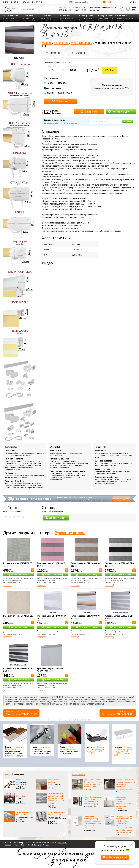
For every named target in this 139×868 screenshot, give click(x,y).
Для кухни (121, 18)
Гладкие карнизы (9, 18)
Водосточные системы (86, 20)
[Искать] (54, 9)
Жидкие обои (26, 20)
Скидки (109, 2)
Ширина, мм (52, 67)
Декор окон (66, 16)
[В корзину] (33, 570)
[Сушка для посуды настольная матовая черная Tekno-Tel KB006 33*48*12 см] (97, 735)
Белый (49, 93)
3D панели (33, 18)
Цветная (76, 244)
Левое (49, 83)
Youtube (46, 845)
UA (131, 2)
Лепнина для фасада (86, 18)
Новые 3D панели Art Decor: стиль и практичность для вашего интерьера (93, 800)
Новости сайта (79, 774)
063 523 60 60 (65, 10)
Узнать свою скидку (20, 575)
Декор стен (28, 16)
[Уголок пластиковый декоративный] (69, 735)
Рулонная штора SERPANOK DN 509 (21, 714)
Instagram (23, 845)
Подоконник (64, 20)
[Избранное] (122, 9)
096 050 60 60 (80, 7)
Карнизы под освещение (11, 20)
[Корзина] (134, 9)
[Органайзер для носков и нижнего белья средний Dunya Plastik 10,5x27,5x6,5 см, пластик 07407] (124, 735)
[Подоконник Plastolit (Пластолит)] (15, 735)
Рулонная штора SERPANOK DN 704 (118, 714)
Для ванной (129, 18)
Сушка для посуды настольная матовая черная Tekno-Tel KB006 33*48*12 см (96, 750)
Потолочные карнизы (24, 817)
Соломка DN (77, 249)
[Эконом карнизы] (42, 735)
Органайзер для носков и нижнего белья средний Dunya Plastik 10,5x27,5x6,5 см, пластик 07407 (123, 751)
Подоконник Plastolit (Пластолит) (14, 748)
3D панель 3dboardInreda (22, 795)
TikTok (30, 845)
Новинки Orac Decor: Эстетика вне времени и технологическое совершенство (93, 783)
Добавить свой (56, 518)
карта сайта (63, 843)
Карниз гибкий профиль (54, 781)
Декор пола (47, 16)
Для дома (122, 16)
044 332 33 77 (65, 7)
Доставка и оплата (20, 2)
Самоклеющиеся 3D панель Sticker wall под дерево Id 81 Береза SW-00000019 (57, 797)
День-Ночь (77, 255)
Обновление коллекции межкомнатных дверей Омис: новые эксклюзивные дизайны (125, 803)
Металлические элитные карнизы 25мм (57, 818)
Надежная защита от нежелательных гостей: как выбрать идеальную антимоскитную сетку (125, 784)
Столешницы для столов (106, 20)
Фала (18, 780)
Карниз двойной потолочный (23, 813)
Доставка (11, 447)
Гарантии (101, 447)
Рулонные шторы (70, 533)
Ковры (43, 18)
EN (133, 2)
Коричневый (64, 93)
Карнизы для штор (66, 18)
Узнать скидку (119, 111)
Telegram (38, 845)
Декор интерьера (107, 16)
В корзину (60, 101)
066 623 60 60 (80, 10)
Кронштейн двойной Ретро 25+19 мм (56, 813)
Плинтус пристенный (46, 19)
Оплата (55, 447)
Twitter (15, 845)
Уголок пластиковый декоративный (68, 748)
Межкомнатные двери (106, 18)
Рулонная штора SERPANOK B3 (18, 563)
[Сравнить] (128, 9)
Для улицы (121, 20)
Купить (128, 121)
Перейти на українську (115, 857)
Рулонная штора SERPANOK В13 (18, 616)
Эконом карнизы (45, 747)
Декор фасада (86, 16)
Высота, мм (74, 67)
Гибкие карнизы (54, 785)
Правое (61, 83)
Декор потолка (10, 16)
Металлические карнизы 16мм (22, 783)
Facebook (8, 845)
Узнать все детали (121, 499)
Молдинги (25, 18)
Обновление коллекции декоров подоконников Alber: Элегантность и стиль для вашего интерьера (93, 822)
